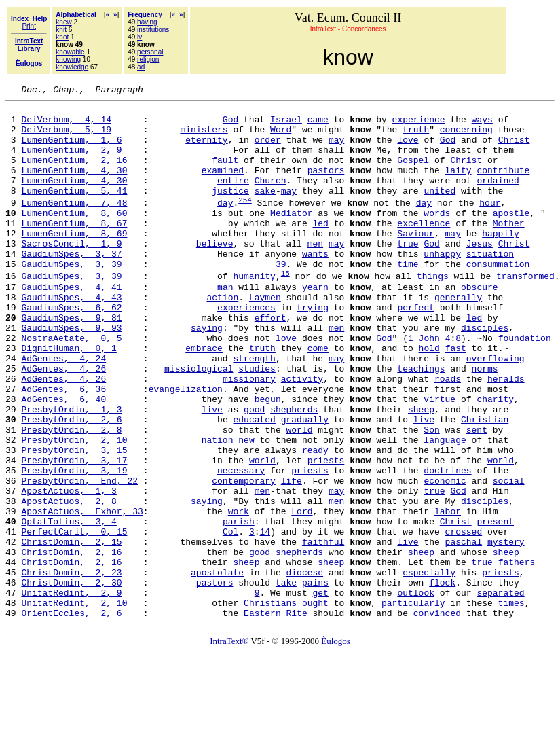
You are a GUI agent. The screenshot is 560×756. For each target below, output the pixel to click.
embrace (204, 399)
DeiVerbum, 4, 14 (66, 125)
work (239, 594)
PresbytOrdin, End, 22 (79, 558)
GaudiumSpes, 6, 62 (71, 350)
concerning (466, 137)
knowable (70, 52)
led (320, 249)
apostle (511, 237)
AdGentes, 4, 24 (63, 411)
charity (495, 460)
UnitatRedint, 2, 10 (74, 704)
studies (257, 423)
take (286, 680)
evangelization (186, 448)
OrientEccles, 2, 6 (71, 717)
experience (418, 125)
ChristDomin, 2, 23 (71, 668)
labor (448, 594)
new (246, 509)
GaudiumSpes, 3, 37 (71, 286)
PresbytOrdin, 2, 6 (71, 484)
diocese (304, 668)
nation (218, 509)
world (299, 497)
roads (448, 435)
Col (230, 619)
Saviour (416, 262)
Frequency (145, 15)
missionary (249, 435)
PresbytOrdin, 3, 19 (74, 545)
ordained (498, 198)
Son (431, 497)
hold (429, 399)
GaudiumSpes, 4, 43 (71, 338)
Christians (270, 704)
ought (315, 704)
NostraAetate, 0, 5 (71, 386)
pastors (326, 186)
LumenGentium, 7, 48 (74, 225)
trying (313, 350)
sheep (421, 472)
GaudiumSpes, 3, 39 (71, 298)
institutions (153, 30)
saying (207, 374)
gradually (305, 484)
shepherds (294, 472)
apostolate (217, 668)
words (437, 237)
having (147, 22)
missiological (199, 423)
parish (239, 607)
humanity (254, 313)
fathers (517, 655)
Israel (286, 125)
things (433, 313)
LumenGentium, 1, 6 (71, 149)
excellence (424, 249)
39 (281, 298)
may (336, 149)
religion (148, 59)
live (212, 472)
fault (225, 174)
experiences (246, 350)
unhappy (442, 286)
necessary (241, 545)
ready (315, 521)
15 (285, 309)
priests (326, 533)
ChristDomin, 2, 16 (71, 643)
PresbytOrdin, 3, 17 (74, 533)
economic (445, 558)
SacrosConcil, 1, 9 (71, 274)
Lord (302, 594)
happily (501, 262)
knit (61, 30)
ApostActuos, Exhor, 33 (82, 594)
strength (254, 411)
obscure (480, 325)
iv (139, 37)
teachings (421, 423)
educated (254, 484)
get (320, 692)
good (254, 472)
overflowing (496, 411)
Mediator (291, 237)
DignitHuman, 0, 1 (69, 399)
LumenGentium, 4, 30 (74, 186)
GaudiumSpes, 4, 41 (71, 325)
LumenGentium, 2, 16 (74, 174)
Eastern (262, 717)
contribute (503, 186)
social (509, 558)
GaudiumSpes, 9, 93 (71, 374)
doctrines (447, 545)
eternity (206, 149)
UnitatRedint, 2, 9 (71, 692)
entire (233, 198)
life (292, 558)
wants (315, 286)
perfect (416, 350)
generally (458, 338)
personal (150, 52)
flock (442, 680)
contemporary (244, 558)
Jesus (480, 274)
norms (485, 423)
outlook (416, 692)
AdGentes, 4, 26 (63, 423)
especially (429, 668)
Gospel (413, 174)
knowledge (72, 67)
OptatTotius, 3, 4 (69, 607)
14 (265, 619)
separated (500, 692)
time (408, 298)
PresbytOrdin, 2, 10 (74, 509)
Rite (296, 717)
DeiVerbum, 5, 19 (66, 137)
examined (223, 186)
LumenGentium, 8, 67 (74, 249)
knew (63, 22)
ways (482, 125)
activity (302, 435)
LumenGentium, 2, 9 (71, 162)
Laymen (265, 338)
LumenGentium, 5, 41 (74, 211)
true (408, 274)
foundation (525, 386)
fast (456, 399)
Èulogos (336, 745)
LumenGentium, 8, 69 (74, 262)
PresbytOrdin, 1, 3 (71, 472)
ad (141, 67)
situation (490, 286)
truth (416, 137)
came (318, 125)
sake (265, 211)
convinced (437, 717)
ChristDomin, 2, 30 (71, 680)
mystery (506, 631)
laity (458, 186)
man (225, 325)
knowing (68, 59)
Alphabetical (76, 15)
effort (270, 362)
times (511, 704)
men (315, 274)
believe (215, 274)
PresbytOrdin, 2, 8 (71, 497)
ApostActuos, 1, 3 (69, 570)
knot (62, 37)
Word (281, 137)
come (318, 399)
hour (490, 225)
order (268, 149)
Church (270, 198)
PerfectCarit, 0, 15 (74, 619)
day (225, 225)
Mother (509, 249)
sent (477, 497)
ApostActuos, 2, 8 (69, 582)
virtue (440, 460)
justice (230, 211)
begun (268, 460)
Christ (514, 149)
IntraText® (229, 745)
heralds (506, 435)
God (230, 125)
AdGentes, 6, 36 (63, 448)
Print (29, 26)
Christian (485, 484)
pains (315, 680)
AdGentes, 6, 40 (63, 460)
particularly (413, 704)
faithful (323, 631)
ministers (204, 137)
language (445, 509)
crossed (464, 619)
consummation (498, 298)
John (429, 386)
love (408, 149)
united (440, 211)
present (495, 607)
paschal (463, 631)
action (222, 338)
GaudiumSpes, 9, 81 (71, 362)
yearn (315, 325)
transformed (525, 313)
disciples (485, 374)
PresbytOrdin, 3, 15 (74, 521)
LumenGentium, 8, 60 (74, 237)
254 (245, 222)
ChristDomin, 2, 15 (71, 631)
